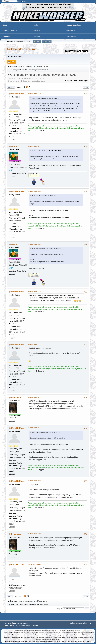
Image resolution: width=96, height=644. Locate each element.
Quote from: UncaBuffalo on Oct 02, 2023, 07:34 (46, 151)
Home (5, 25)
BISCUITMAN (18, 565)
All (30, 87)
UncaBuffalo (17, 94)
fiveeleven (16, 398)
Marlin (14, 147)
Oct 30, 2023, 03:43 (35, 481)
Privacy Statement (11, 641)
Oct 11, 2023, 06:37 (35, 397)
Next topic (83, 81)
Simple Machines (23, 623)
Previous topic (71, 81)
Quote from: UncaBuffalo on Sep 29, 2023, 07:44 (46, 98)
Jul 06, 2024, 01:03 (35, 564)
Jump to (59, 609)
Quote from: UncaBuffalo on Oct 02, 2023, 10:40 (46, 249)
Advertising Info (54, 641)
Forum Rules (72, 641)
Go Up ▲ (88, 623)
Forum (37, 36)
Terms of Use (22, 641)
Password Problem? (84, 641)
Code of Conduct (33, 641)
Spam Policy (44, 641)
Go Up (10, 596)
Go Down (11, 87)
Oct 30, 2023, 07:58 (35, 534)
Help (36, 31)
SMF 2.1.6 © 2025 (11, 623)
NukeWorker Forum (21, 49)
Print (86, 87)
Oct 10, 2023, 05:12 (35, 344)
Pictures (70, 31)
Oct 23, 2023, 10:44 (35, 428)
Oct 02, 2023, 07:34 (35, 93)
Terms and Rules (79, 623)
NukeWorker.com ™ (50, 631)
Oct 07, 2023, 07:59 (35, 291)
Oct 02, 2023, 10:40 (35, 191)
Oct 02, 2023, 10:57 (35, 146)
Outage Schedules (74, 25)
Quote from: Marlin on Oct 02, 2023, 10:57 (44, 196)
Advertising (71, 36)
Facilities (6, 36)
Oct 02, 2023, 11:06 (35, 244)
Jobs (36, 25)
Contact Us (64, 641)
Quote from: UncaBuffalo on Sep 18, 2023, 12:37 (46, 433)
